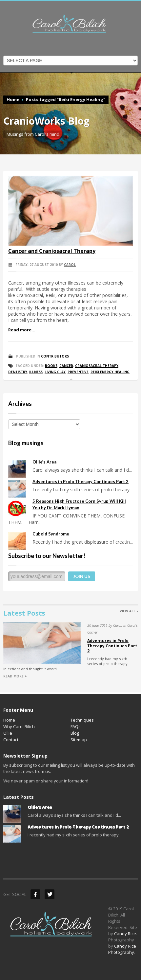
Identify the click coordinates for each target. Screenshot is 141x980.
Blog (75, 733)
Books (51, 366)
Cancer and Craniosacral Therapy (52, 251)
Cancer (66, 366)
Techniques (82, 720)
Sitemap (79, 740)
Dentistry (18, 372)
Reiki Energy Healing (110, 372)
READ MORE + (15, 676)
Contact (11, 740)
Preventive (78, 372)
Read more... (22, 330)
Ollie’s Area (44, 462)
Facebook (35, 894)
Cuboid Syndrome (51, 534)
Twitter (50, 894)
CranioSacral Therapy (97, 366)
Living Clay (55, 372)
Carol (70, 265)
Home (13, 99)
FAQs (76, 726)
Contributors (55, 356)
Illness (36, 372)
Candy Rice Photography (122, 949)
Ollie (8, 733)
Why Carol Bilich (19, 726)
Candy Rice (125, 934)
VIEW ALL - (129, 611)
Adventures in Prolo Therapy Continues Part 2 (81, 481)
